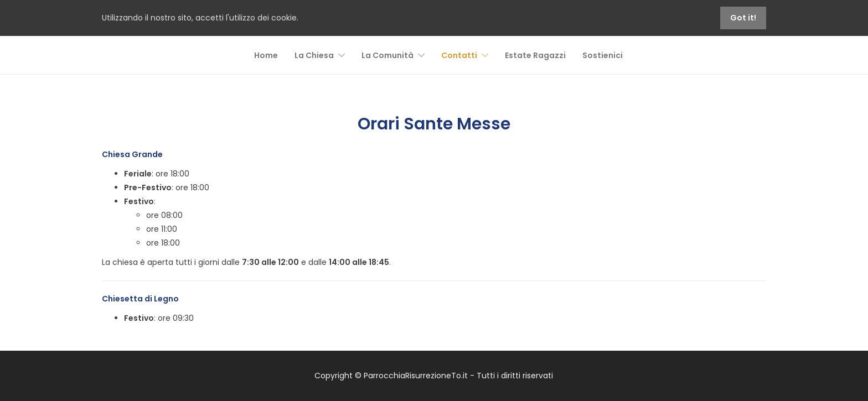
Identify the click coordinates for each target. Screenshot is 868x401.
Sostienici (603, 55)
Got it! (743, 18)
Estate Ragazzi (535, 55)
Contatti (459, 55)
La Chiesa (314, 55)
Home (266, 55)
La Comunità (387, 55)
